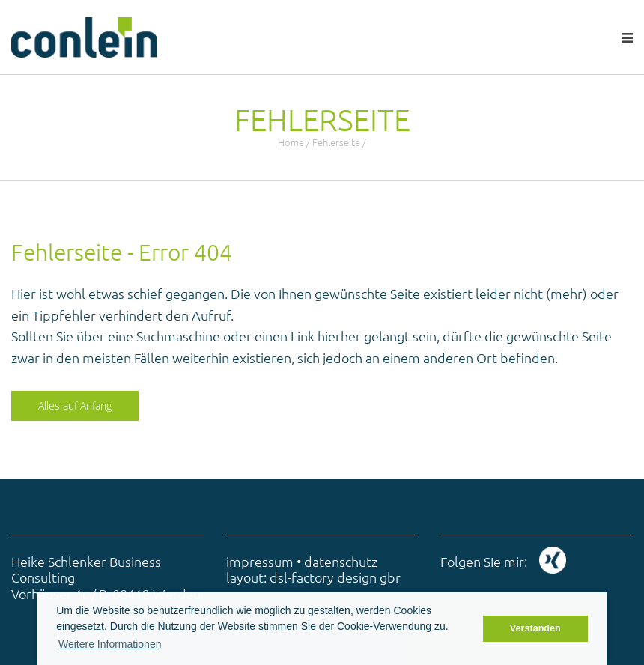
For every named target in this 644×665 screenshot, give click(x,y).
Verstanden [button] (535, 628)
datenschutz (341, 561)
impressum (260, 561)
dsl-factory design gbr (335, 577)
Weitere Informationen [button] (110, 644)
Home (291, 142)
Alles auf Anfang (75, 406)
